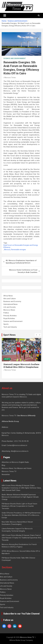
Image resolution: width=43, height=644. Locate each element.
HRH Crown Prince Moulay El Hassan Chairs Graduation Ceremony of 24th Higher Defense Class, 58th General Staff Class (21, 488)
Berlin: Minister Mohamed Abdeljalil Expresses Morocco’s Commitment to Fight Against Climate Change (20, 497)
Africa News (8, 296)
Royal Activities (9, 318)
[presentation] (36, 335)
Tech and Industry (10, 327)
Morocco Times (10, 78)
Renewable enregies (19, 250)
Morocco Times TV (9, 471)
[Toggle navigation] (5, 15)
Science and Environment (15, 58)
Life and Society (10, 307)
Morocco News (9, 310)
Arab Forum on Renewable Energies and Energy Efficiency (21, 246)
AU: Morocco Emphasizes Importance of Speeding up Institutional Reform (21, 262)
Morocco (7, 250)
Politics (6, 313)
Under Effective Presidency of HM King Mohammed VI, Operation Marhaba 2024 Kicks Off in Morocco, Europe (21, 515)
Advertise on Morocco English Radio (15, 462)
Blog (3, 465)
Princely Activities (10, 316)
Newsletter (6, 474)
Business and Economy (12, 301)
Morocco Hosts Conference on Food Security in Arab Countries (23, 271)
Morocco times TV (27, 637)
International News (10, 304)
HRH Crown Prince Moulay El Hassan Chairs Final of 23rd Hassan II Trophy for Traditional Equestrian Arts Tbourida (21, 538)
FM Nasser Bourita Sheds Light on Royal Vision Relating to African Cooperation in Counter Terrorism (19, 506)
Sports (6, 324)
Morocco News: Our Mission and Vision (17, 468)
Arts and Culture (10, 299)
